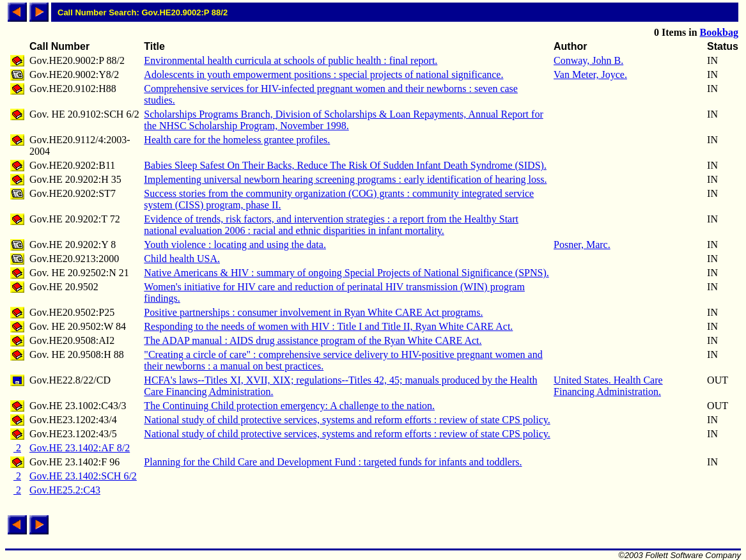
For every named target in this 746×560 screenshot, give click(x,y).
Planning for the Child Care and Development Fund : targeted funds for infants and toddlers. (333, 462)
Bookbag (719, 32)
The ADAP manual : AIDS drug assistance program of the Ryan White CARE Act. (313, 340)
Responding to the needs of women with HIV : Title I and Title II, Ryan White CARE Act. (328, 326)
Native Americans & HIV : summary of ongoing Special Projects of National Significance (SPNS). (346, 273)
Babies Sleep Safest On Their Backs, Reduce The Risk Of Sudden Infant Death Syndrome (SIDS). (345, 165)
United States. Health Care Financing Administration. (608, 386)
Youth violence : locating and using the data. (235, 245)
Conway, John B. (588, 60)
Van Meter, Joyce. (590, 74)
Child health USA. (182, 259)
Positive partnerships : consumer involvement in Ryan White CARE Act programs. (313, 312)
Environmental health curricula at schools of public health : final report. (291, 60)
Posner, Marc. (582, 245)
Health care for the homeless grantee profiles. (237, 140)
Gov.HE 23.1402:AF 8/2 (80, 448)
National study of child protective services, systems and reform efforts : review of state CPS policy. (347, 420)
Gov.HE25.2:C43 (65, 490)
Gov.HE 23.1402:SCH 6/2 (83, 476)
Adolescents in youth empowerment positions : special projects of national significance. (323, 74)
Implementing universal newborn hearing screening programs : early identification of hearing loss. (345, 179)
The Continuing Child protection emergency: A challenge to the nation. (289, 406)
